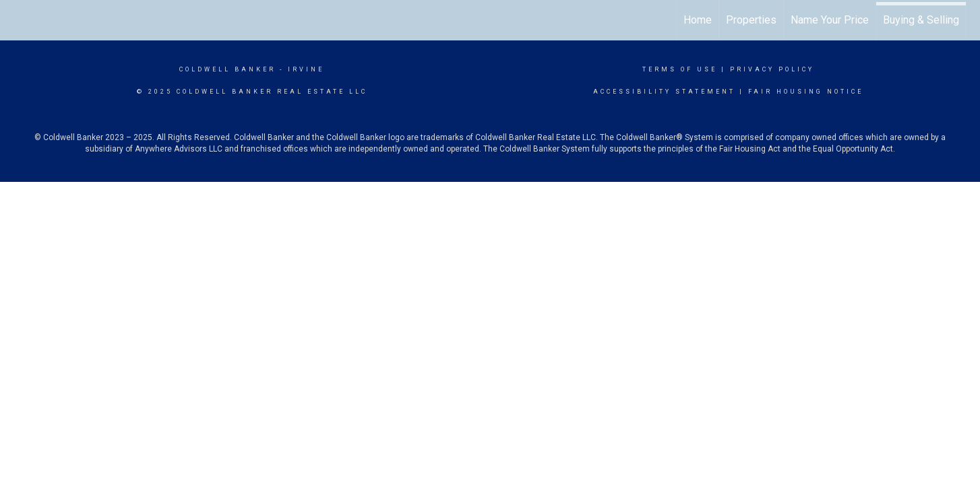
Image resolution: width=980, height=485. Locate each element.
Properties (751, 20)
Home (698, 20)
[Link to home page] (17, 20)
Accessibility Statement (664, 92)
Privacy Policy (772, 69)
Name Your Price (830, 20)
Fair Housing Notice (806, 92)
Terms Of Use (680, 69)
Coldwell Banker (227, 69)
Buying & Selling (921, 20)
